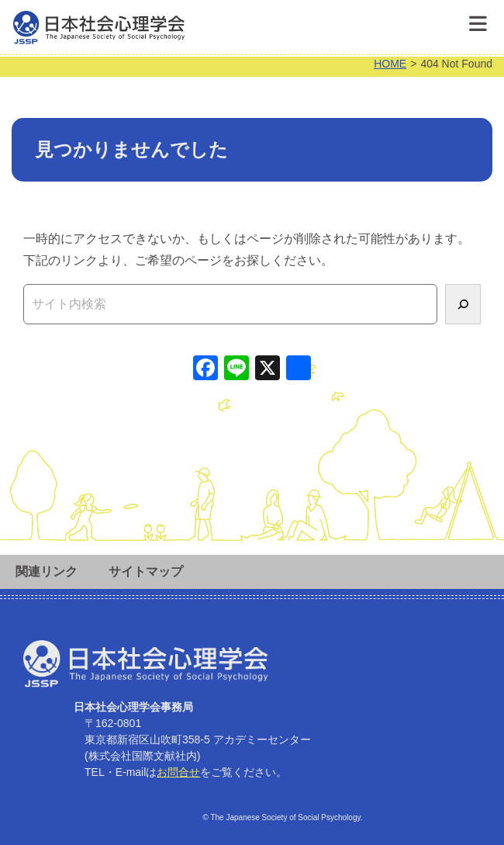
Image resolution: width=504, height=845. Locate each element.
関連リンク (47, 571)
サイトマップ (146, 571)
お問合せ (178, 772)
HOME (390, 64)
